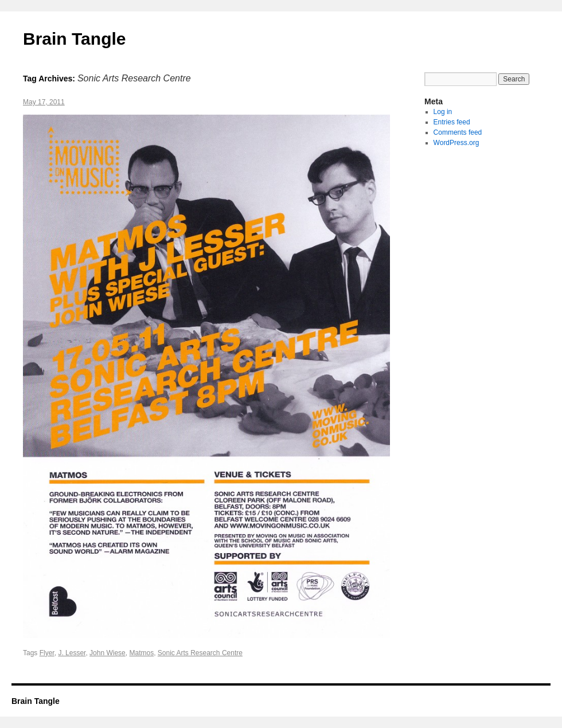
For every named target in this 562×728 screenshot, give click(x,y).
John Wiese (108, 653)
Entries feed (452, 122)
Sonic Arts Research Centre (200, 653)
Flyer (47, 653)
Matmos (141, 653)
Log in (443, 112)
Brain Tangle (74, 39)
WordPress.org (456, 143)
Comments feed (458, 132)
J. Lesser (72, 653)
